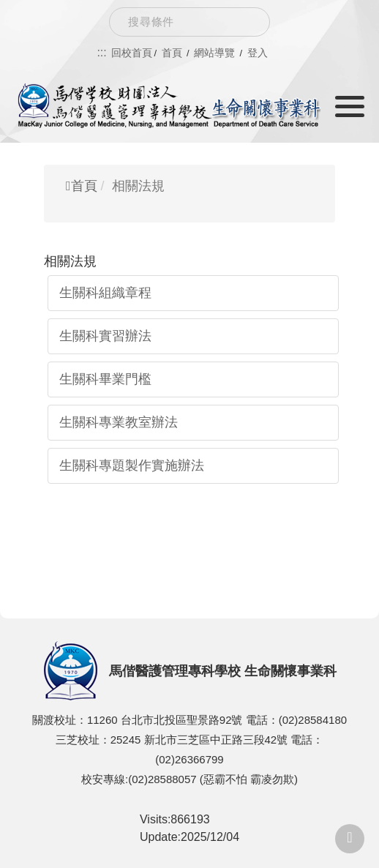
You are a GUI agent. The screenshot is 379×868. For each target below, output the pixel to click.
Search (247, 22)
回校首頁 (132, 53)
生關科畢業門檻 (105, 379)
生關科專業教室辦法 (119, 422)
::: (101, 52)
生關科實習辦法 (105, 336)
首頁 (82, 186)
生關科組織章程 (105, 293)
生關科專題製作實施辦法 (132, 465)
